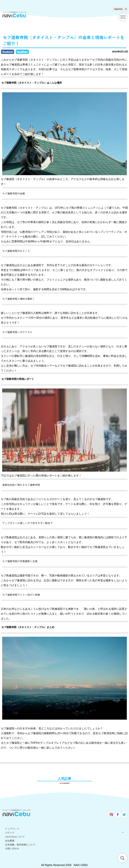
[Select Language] (120, 9)
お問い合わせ (12, 848)
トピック (64, 833)
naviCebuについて (15, 837)
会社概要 (10, 841)
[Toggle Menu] (123, 17)
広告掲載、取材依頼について (20, 845)
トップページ (12, 829)
